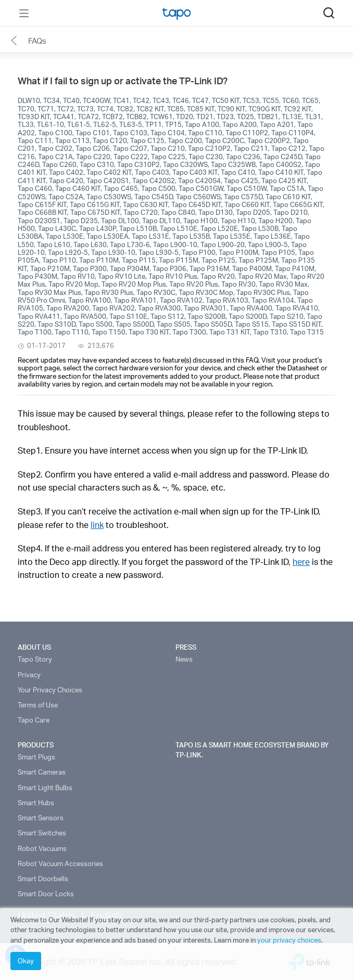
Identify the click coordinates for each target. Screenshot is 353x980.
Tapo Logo (176, 14)
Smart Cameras (42, 772)
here (301, 562)
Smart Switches (42, 833)
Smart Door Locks (46, 894)
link (97, 525)
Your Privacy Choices (50, 690)
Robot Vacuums (42, 848)
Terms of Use (38, 705)
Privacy (29, 675)
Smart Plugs (36, 757)
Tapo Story (35, 659)
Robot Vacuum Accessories (60, 863)
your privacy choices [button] (289, 940)
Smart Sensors (41, 818)
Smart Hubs (36, 803)
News (184, 659)
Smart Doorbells (43, 879)
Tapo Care (34, 720)
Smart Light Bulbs (45, 788)
